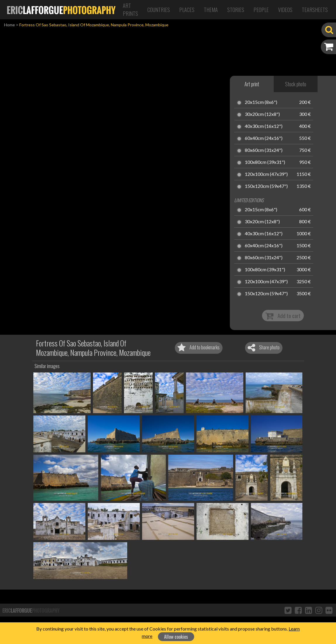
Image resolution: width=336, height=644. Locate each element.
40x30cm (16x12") (264, 126)
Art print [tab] (252, 84)
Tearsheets (315, 10)
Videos (285, 10)
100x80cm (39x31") (265, 162)
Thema (211, 10)
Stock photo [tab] (296, 84)
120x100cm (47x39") (266, 174)
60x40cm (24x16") (264, 138)
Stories (236, 10)
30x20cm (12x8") (262, 114)
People (261, 10)
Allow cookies (176, 637)
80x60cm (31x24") (264, 150)
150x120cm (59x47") (266, 186)
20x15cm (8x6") (261, 102)
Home (10, 25)
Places (187, 10)
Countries (159, 10)
